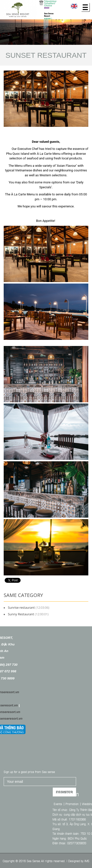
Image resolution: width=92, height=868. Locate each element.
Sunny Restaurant (21, 614)
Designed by (76, 861)
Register (64, 804)
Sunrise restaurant (21, 607)
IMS (87, 861)
